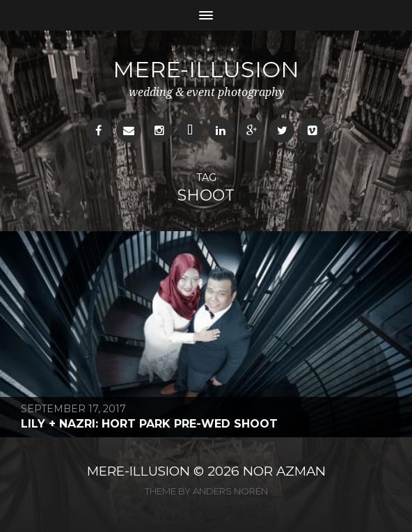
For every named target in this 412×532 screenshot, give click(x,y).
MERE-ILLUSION (138, 471)
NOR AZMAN (284, 471)
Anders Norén (230, 491)
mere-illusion (206, 69)
